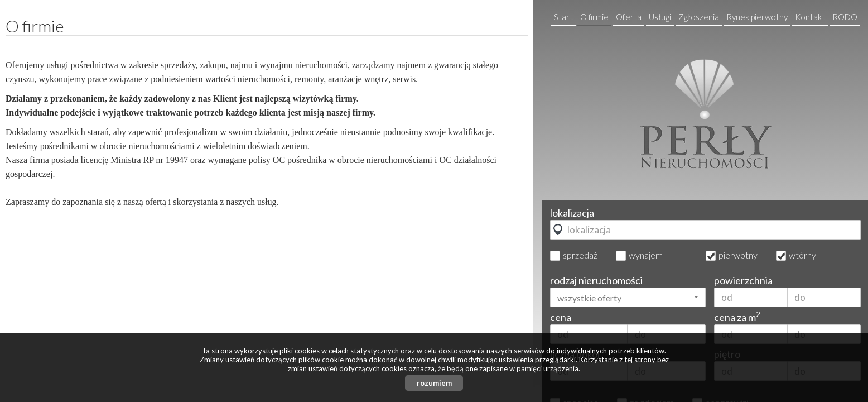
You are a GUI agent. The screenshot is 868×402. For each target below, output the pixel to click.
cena (561, 317)
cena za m (737, 317)
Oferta (629, 17)
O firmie (594, 17)
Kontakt (810, 17)
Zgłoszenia (699, 17)
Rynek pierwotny (757, 17)
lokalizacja (572, 213)
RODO (845, 17)
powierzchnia (743, 280)
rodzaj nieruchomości (596, 280)
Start (563, 17)
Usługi (660, 17)
